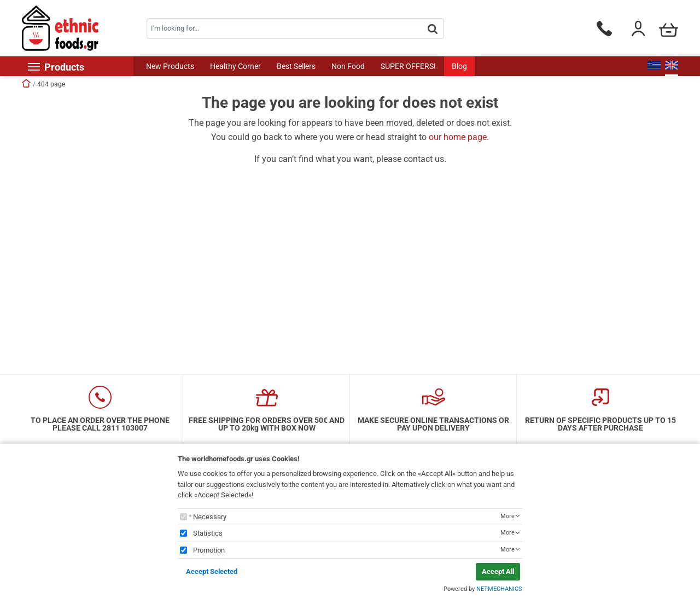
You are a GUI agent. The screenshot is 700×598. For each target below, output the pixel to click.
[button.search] (433, 29)
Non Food (348, 66)
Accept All (498, 571)
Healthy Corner (235, 66)
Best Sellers (296, 66)
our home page (458, 137)
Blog (459, 66)
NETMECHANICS (499, 589)
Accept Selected (212, 571)
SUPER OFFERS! (408, 66)
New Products (170, 66)
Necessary (210, 517)
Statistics (208, 533)
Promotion (209, 550)
